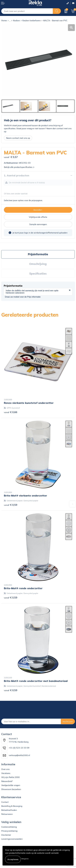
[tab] (38, 254)
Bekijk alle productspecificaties (19, 167)
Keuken (16, 20)
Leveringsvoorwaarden (12, 839)
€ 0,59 (11, 505)
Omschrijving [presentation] (38, 264)
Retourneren (7, 814)
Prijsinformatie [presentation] (38, 254)
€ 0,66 (11, 412)
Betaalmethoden (9, 810)
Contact (5, 802)
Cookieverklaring (9, 827)
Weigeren (25, 859)
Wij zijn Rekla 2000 (10, 777)
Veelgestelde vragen (11, 785)
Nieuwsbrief (7, 781)
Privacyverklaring (9, 831)
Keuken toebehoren (32, 20)
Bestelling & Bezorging (12, 806)
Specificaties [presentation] (38, 274)
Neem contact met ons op (18, 138)
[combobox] (27, 11)
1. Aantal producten (17, 175)
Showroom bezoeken (11, 789)
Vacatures (6, 773)
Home (4, 20)
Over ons (5, 769)
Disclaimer (6, 835)
